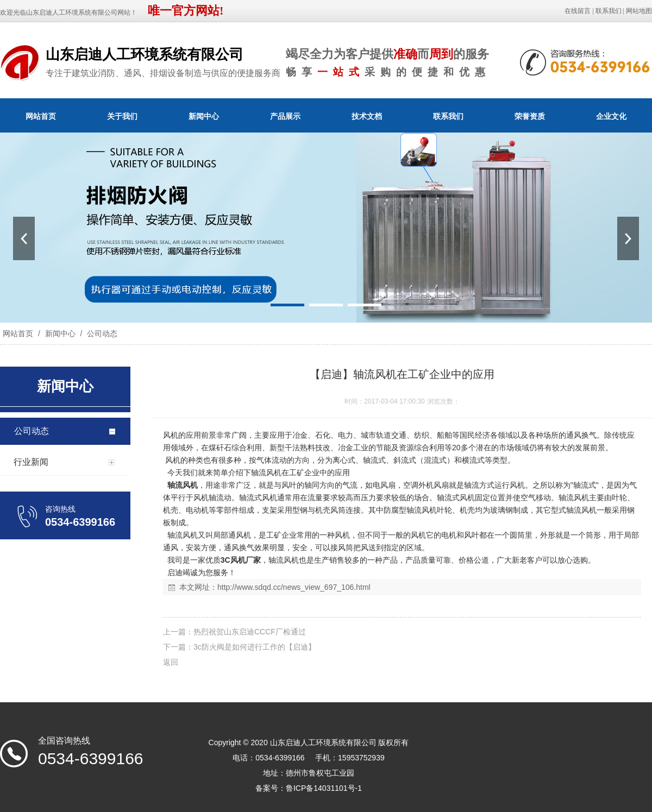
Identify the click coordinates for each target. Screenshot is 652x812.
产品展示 (285, 116)
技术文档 (367, 116)
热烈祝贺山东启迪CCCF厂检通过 (250, 632)
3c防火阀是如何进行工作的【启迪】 (255, 647)
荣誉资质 (530, 116)
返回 (171, 662)
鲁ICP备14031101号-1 (324, 788)
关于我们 (122, 116)
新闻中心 (204, 116)
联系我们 (609, 11)
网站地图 (639, 11)
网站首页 (41, 116)
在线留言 (578, 11)
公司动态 (101, 333)
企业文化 (611, 116)
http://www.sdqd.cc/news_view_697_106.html (294, 587)
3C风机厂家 (241, 560)
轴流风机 (183, 485)
